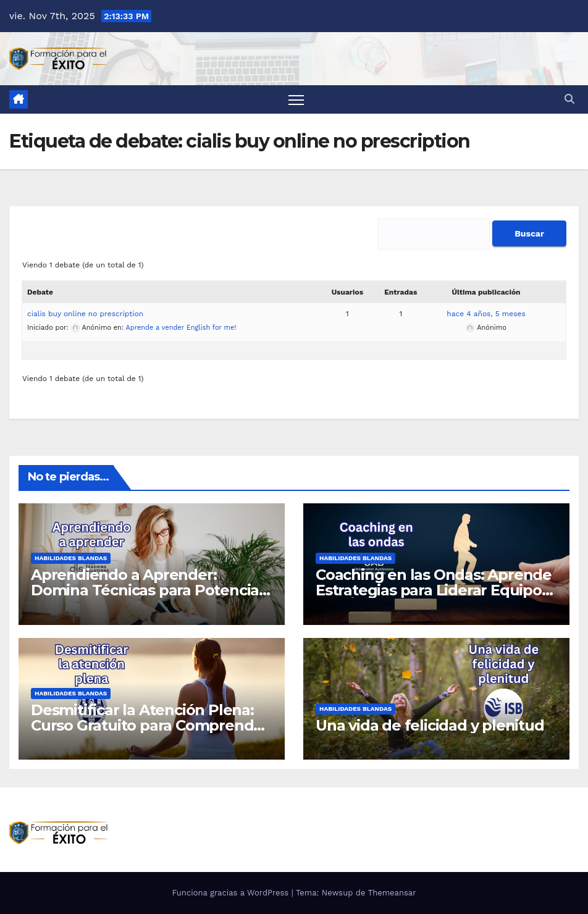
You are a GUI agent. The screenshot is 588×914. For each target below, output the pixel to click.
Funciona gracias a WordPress (231, 893)
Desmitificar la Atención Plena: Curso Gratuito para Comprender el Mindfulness (150, 725)
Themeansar (392, 893)
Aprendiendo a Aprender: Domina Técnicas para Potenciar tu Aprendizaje (148, 590)
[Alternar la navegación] (296, 100)
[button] (569, 99)
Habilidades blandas (71, 558)
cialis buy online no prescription (85, 314)
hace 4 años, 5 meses (486, 314)
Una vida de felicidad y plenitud (430, 725)
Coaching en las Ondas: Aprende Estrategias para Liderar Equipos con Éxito (434, 590)
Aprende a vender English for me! (181, 328)
